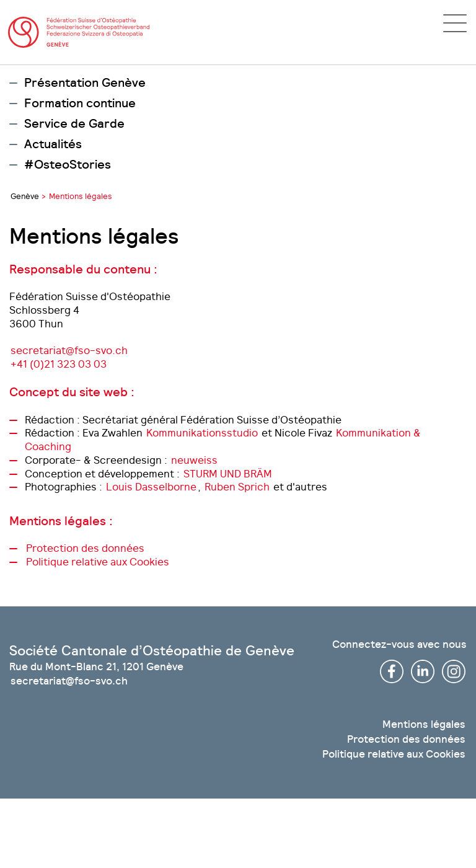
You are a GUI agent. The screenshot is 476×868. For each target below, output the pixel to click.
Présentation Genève (85, 83)
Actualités (53, 144)
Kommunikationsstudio (202, 433)
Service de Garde (74, 124)
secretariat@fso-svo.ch (69, 350)
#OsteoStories (68, 165)
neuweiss (194, 460)
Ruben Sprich (237, 487)
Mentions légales (424, 724)
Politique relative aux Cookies (98, 562)
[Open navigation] (455, 23)
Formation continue (80, 104)
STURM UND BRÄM (228, 474)
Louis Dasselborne (151, 487)
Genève (25, 196)
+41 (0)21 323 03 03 (59, 364)
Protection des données (85, 548)
